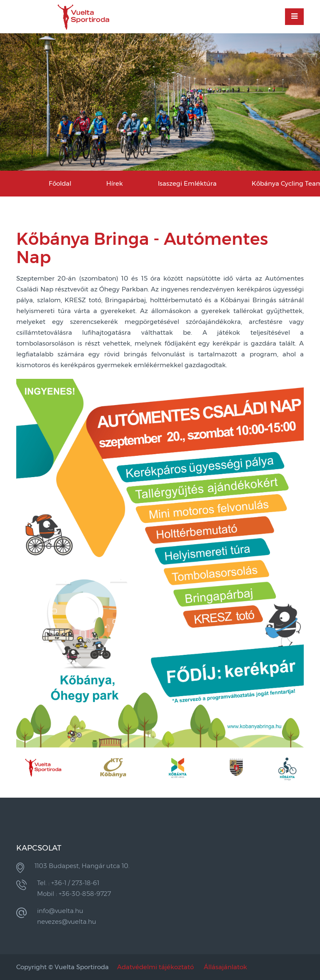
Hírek (115, 183)
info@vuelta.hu (60, 911)
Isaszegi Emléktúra (187, 183)
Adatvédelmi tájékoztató (155, 967)
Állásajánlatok (225, 967)
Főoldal (60, 183)
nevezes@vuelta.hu (67, 922)
